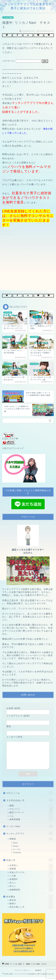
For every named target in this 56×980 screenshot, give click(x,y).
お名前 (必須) (28, 710)
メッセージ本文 (28, 756)
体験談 (31, 842)
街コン (31, 889)
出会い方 (30, 863)
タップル (17, 852)
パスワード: (22, 61)
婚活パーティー (31, 815)
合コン (31, 886)
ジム (31, 819)
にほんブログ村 (10, 436)
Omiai (16, 849)
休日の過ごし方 (31, 910)
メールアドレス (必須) (28, 719)
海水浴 (31, 903)
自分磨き (30, 899)
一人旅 (31, 879)
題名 (28, 730)
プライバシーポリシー (22, 973)
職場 (31, 809)
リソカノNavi (8, 17)
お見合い (31, 868)
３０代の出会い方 (30, 803)
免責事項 (38, 973)
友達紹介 (31, 882)
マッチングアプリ (30, 836)
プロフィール (30, 796)
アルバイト (31, 812)
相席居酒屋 (31, 822)
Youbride (17, 855)
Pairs (15, 846)
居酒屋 (31, 872)
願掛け (31, 906)
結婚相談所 (31, 893)
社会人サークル (31, 875)
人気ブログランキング (13, 448)
